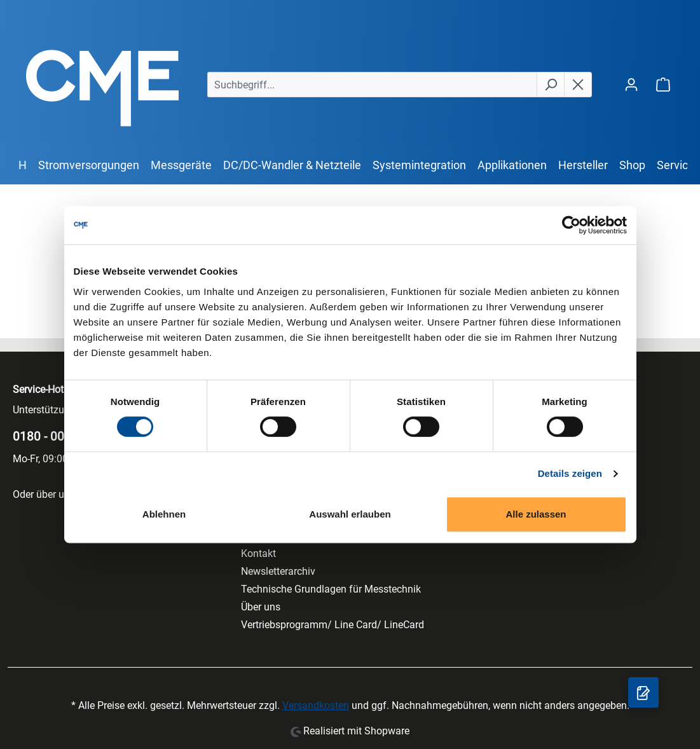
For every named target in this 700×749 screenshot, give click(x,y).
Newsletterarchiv (278, 571)
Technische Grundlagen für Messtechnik (331, 589)
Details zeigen (570, 473)
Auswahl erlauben (350, 514)
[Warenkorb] (663, 84)
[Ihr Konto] (631, 84)
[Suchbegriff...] (372, 85)
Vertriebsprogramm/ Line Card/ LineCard (333, 625)
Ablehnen (164, 514)
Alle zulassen (536, 514)
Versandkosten (316, 705)
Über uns (261, 607)
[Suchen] (551, 85)
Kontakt (258, 553)
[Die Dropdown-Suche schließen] (578, 85)
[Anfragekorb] (643, 692)
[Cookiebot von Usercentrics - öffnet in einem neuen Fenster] (571, 225)
